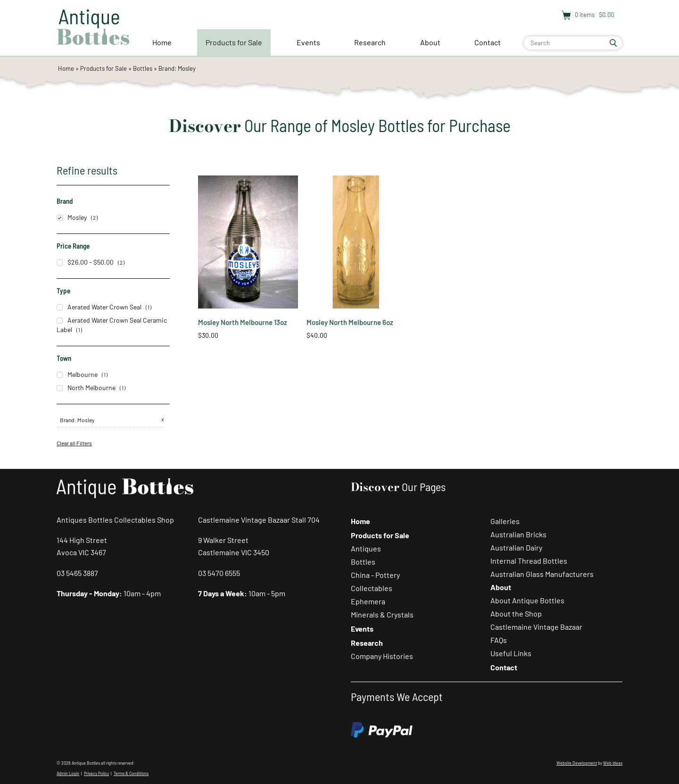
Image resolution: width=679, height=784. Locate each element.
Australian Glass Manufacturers (542, 574)
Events (308, 42)
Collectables (372, 588)
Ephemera (368, 601)
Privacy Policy (96, 773)
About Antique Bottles (527, 600)
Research (370, 42)
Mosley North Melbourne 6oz (350, 322)
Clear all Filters (74, 443)
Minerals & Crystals (382, 614)
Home (162, 42)
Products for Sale (234, 42)
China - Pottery (375, 575)
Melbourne (77, 374)
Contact (488, 42)
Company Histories (382, 656)
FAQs (499, 640)
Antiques (366, 548)
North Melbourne (86, 388)
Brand (67, 420)
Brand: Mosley (177, 68)
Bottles (143, 68)
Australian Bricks (518, 534)
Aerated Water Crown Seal (99, 307)
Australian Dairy (516, 547)
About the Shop (516, 613)
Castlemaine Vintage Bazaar (536, 627)
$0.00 (606, 15)
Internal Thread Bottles (529, 561)
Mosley (72, 217)
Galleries (505, 521)
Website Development (577, 763)
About (430, 42)
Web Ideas (613, 763)
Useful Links (511, 653)
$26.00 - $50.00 (85, 262)
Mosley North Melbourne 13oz (243, 322)
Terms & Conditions (131, 773)
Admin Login (68, 773)
